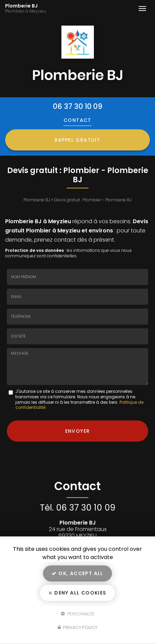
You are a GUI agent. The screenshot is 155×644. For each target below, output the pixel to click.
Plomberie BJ (44, 9)
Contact (77, 120)
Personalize (78, 613)
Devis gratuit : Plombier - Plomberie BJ (93, 200)
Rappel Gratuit (78, 140)
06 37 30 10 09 (78, 106)
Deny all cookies (77, 593)
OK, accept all (77, 573)
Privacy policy (77, 627)
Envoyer (78, 431)
